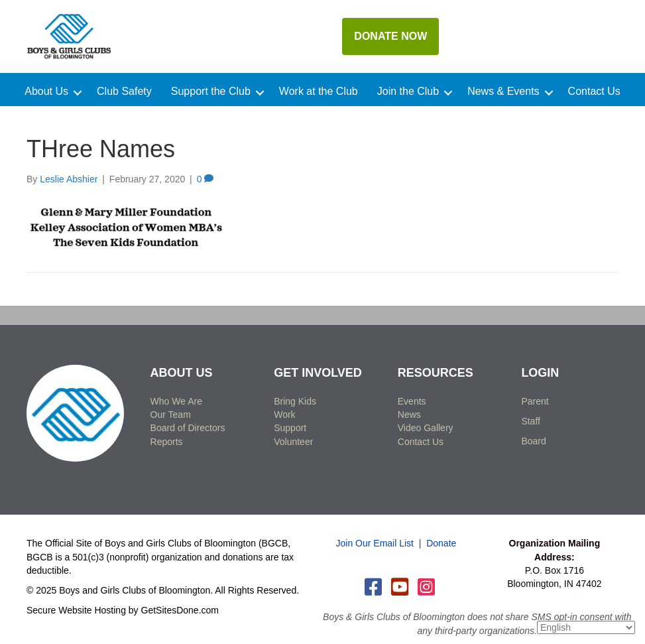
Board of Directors (188, 428)
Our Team (171, 415)
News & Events (503, 92)
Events (412, 401)
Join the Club (408, 92)
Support (290, 428)
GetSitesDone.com (180, 610)
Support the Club (211, 92)
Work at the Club (319, 92)
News (409, 415)
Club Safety (124, 92)
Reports (167, 442)
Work (284, 415)
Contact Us (594, 92)
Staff (531, 421)
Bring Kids (295, 401)
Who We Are (176, 401)
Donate (441, 543)
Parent (535, 401)
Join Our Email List (375, 543)
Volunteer (293, 442)
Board (533, 441)
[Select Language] (586, 627)
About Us (46, 92)
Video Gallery (426, 428)
